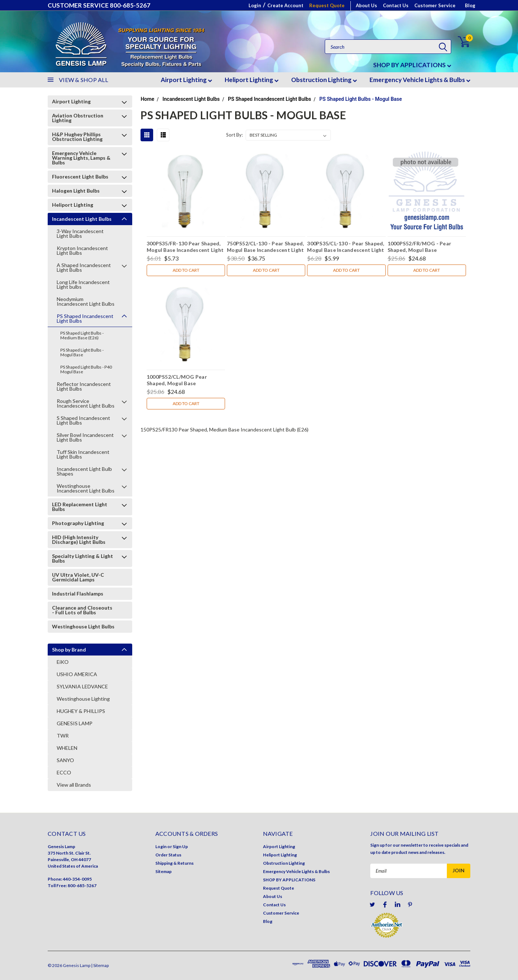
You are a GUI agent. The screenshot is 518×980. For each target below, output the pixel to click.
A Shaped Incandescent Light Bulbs (84, 267)
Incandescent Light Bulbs (82, 219)
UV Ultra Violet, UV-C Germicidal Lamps (78, 577)
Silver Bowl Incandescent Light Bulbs (85, 437)
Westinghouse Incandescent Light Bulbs (86, 488)
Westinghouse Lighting (83, 699)
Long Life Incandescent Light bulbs (83, 284)
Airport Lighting (186, 80)
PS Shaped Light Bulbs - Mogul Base (82, 352)
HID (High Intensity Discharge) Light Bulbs (79, 540)
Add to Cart (186, 270)
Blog (470, 5)
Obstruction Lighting (324, 80)
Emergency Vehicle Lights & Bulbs (420, 80)
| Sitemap (100, 965)
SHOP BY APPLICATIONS (412, 65)
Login (255, 5)
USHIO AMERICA (77, 674)
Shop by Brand (69, 650)
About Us (366, 5)
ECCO (64, 772)
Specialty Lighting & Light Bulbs (83, 558)
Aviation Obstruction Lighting (78, 118)
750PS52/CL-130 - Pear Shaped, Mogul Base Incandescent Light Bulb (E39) (265, 248)
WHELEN (67, 748)
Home (147, 99)
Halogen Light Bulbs (76, 191)
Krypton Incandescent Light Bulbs (82, 250)
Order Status (168, 855)
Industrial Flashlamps (78, 594)
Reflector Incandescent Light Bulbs (84, 386)
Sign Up (180, 846)
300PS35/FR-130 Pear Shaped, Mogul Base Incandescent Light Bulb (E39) (185, 248)
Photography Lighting (78, 523)
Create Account (285, 5)
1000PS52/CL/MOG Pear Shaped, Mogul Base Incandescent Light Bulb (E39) (183, 381)
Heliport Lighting (252, 80)
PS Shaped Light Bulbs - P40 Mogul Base (86, 369)
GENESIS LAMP (75, 723)
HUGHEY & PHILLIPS (81, 711)
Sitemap (163, 871)
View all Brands (74, 785)
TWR (63, 736)
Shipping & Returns (174, 863)
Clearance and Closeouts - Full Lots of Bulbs (82, 610)
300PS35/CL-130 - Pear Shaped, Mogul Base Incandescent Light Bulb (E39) (346, 248)
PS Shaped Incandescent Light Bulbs (85, 318)
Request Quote (327, 5)
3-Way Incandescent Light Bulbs (80, 233)
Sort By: (234, 135)
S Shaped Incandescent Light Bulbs (83, 420)
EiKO (63, 662)
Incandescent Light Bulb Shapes (84, 471)
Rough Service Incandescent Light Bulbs (86, 403)
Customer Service (435, 5)
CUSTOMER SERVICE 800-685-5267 (99, 5)
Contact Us (396, 5)
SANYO (65, 760)
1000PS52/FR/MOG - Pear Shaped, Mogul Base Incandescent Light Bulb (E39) (424, 248)
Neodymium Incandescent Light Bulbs (86, 301)
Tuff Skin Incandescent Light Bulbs (83, 454)
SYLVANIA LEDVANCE (82, 686)
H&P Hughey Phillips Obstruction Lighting (77, 137)
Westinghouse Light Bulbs (83, 626)
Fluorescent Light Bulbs (80, 177)
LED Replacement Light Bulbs (80, 507)
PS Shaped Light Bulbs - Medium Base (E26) (82, 335)
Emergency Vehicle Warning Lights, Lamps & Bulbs (81, 158)
